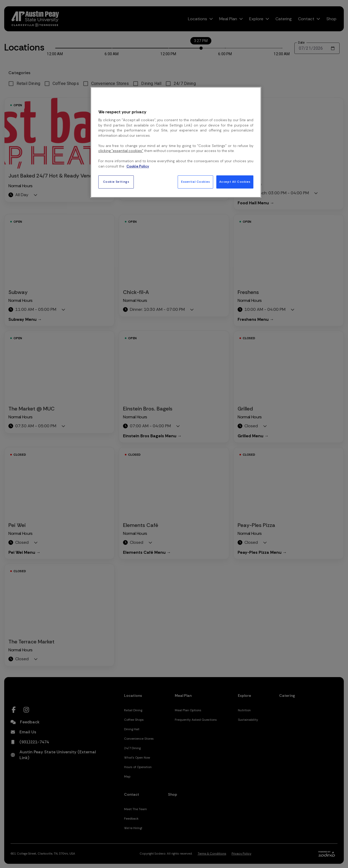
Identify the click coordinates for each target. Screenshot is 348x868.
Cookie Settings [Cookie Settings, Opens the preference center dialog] (116, 182)
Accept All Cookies (235, 182)
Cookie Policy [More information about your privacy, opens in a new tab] (138, 166)
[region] (176, 142)
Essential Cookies (196, 182)
